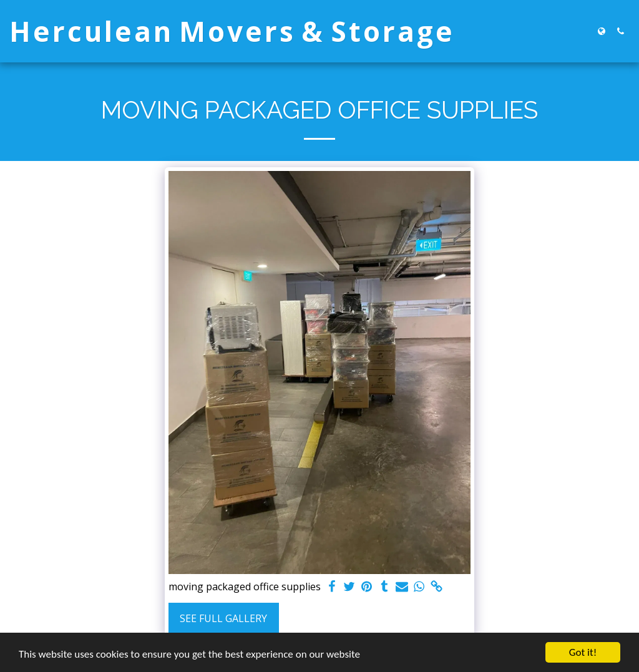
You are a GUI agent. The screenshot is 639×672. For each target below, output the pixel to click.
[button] (620, 31)
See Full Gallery (223, 618)
